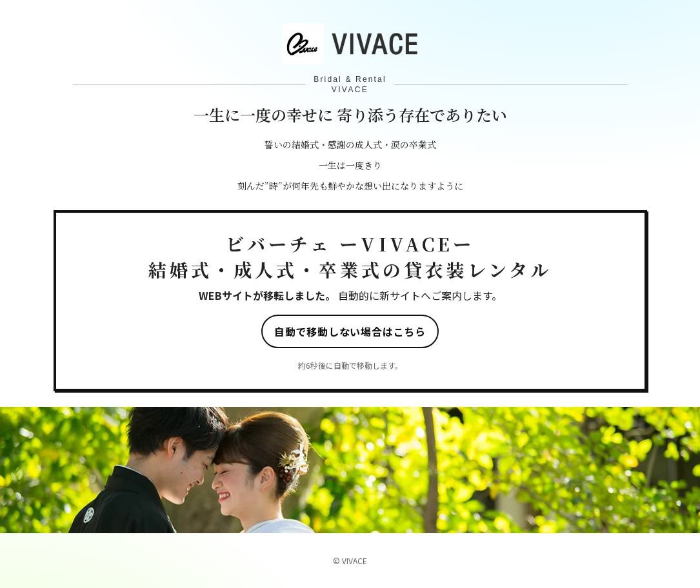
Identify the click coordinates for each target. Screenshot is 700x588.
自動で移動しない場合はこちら (350, 331)
